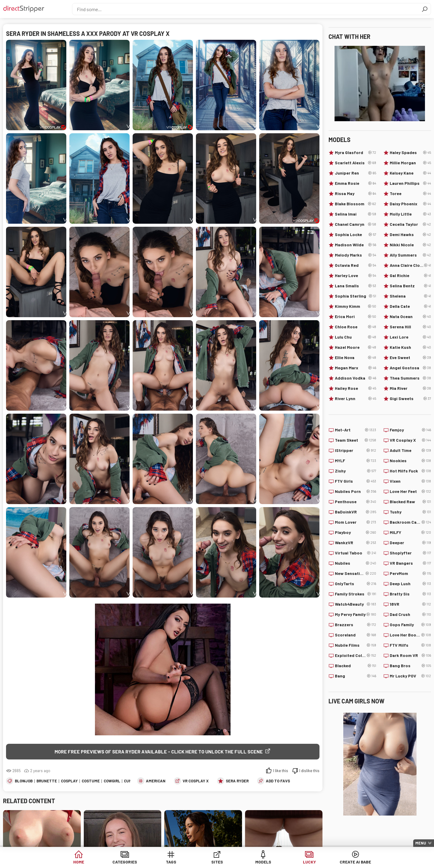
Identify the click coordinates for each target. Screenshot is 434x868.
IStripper (355, 450)
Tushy (410, 512)
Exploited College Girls (355, 655)
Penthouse (355, 502)
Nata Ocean (410, 317)
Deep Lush (410, 584)
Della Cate (410, 306)
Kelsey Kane (410, 173)
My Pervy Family (355, 614)
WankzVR (355, 543)
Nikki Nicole (410, 245)
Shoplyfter (410, 553)
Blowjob (24, 781)
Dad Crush (410, 614)
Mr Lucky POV (410, 676)
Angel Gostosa (410, 368)
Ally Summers (410, 255)
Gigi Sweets (410, 399)
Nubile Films (355, 645)
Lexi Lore (410, 337)
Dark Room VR (410, 655)
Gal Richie (410, 276)
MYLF (355, 461)
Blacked (355, 666)
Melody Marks (355, 255)
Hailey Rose (355, 388)
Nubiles (355, 563)
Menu (421, 843)
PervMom (410, 573)
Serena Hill (410, 327)
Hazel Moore (355, 347)
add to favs (278, 781)
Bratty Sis (410, 594)
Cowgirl (112, 781)
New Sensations (355, 573)
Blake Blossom (355, 204)
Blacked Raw (410, 502)
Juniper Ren (355, 173)
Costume (91, 781)
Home (79, 862)
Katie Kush (410, 347)
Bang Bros (410, 666)
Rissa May (355, 194)
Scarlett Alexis (355, 163)
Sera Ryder (237, 781)
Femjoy (410, 430)
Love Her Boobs (410, 635)
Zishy (355, 471)
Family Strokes (355, 594)
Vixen (410, 481)
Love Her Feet (410, 491)
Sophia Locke (355, 235)
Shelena (410, 296)
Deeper (410, 543)
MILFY (410, 532)
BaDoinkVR (355, 512)
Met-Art (355, 430)
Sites (217, 862)
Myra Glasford (355, 153)
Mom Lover (355, 522)
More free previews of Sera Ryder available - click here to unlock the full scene (159, 751)
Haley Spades (410, 153)
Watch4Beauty (355, 604)
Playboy (355, 532)
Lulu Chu (355, 337)
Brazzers (355, 625)
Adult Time (410, 450)
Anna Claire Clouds (410, 265)
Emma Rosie (355, 183)
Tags (171, 862)
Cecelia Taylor (410, 224)
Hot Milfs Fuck (410, 471)
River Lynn (355, 399)
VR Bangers (410, 563)
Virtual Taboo (355, 553)
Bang (355, 676)
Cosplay (69, 781)
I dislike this (309, 771)
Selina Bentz (410, 286)
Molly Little (410, 214)
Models (263, 862)
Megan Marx (355, 368)
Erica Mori (355, 317)
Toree (410, 194)
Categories (125, 862)
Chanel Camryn (355, 224)
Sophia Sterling (355, 296)
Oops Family (410, 625)
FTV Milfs (410, 645)
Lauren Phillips (410, 183)
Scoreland (355, 635)
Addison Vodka (355, 378)
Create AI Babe (355, 862)
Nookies (410, 461)
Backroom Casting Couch (410, 522)
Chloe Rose (355, 327)
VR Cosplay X (196, 781)
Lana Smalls (355, 286)
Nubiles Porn (355, 491)
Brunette (47, 781)
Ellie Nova (355, 358)
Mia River (410, 388)
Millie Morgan (410, 163)
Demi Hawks (410, 235)
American (156, 781)
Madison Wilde (355, 245)
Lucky (309, 862)
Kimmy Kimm (355, 306)
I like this (281, 771)
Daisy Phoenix (410, 204)
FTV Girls (355, 481)
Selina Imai (355, 214)
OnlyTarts (355, 584)
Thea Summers (410, 378)
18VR (410, 604)
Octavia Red (355, 265)
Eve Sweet (410, 358)
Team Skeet (355, 440)
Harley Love (355, 276)
